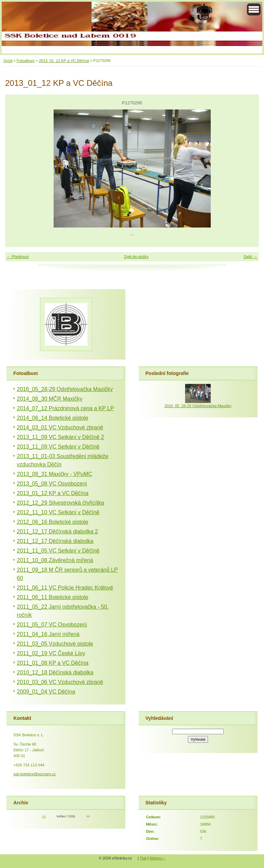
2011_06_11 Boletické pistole (52, 597)
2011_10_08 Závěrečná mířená (55, 560)
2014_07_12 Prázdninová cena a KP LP (65, 408)
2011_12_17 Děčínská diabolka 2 (57, 532)
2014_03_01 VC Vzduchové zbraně (60, 427)
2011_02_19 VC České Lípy (51, 653)
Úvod (8, 61)
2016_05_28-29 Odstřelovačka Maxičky (65, 389)
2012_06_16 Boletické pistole (52, 522)
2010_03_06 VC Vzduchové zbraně (60, 682)
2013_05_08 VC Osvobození (52, 484)
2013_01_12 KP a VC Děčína (64, 61)
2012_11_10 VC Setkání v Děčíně (58, 512)
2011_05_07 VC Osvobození (52, 625)
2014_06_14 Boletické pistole (52, 418)
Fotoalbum (26, 61)
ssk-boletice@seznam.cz (34, 774)
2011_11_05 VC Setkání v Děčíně (58, 551)
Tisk (143, 858)
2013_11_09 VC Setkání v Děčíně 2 (60, 437)
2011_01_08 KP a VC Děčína (53, 663)
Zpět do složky (136, 257)
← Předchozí (18, 257)
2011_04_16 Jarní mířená (48, 634)
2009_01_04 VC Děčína (46, 692)
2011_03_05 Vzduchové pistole (55, 644)
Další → (250, 257)
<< (44, 816)
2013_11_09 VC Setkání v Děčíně (58, 447)
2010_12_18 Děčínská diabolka (55, 672)
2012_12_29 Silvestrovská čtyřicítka (60, 503)
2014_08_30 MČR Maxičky (50, 399)
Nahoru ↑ (157, 858)
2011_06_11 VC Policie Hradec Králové (65, 588)
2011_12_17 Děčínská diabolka (55, 541)
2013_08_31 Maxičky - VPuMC (54, 474)
